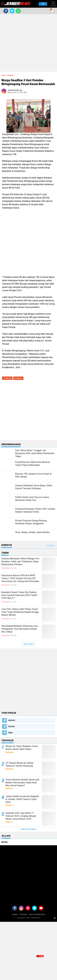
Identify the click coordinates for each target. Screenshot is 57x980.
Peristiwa (18, 378)
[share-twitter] (12, 11)
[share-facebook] (6, 11)
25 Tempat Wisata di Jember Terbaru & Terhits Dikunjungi (19, 764)
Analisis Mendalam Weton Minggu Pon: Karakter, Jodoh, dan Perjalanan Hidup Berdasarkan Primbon (21, 561)
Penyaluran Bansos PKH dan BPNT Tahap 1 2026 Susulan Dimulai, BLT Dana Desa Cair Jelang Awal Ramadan (20, 578)
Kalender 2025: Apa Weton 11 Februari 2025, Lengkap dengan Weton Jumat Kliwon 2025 (21, 816)
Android (12, 720)
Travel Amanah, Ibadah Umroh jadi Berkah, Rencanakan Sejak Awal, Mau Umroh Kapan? (22, 783)
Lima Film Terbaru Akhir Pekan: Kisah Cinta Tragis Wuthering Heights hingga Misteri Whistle (20, 612)
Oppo (10, 732)
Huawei (11, 726)
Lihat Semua (28, 644)
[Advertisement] (28, 43)
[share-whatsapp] (18, 11)
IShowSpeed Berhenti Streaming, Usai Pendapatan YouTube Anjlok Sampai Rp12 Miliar (20, 629)
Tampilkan (50, 546)
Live (42, 4)
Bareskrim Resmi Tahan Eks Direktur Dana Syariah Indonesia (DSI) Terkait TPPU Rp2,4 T (19, 595)
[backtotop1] (55, 918)
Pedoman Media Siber (37, 914)
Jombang (10, 75)
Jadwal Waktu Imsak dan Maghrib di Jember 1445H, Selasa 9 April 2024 (22, 799)
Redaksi (15, 914)
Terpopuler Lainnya (28, 829)
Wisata (4, 842)
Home (3, 75)
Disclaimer (23, 914)
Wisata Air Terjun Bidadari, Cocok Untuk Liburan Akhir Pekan (22, 748)
